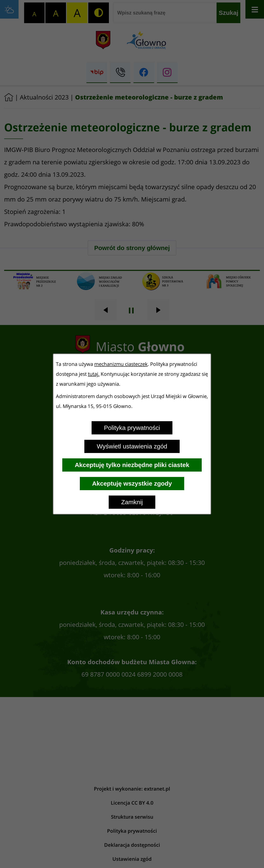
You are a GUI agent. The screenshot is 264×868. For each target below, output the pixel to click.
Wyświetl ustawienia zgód (132, 446)
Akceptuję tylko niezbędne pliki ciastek (132, 465)
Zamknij (132, 502)
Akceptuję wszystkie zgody (132, 483)
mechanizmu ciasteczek (121, 364)
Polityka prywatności (132, 428)
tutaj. (94, 374)
